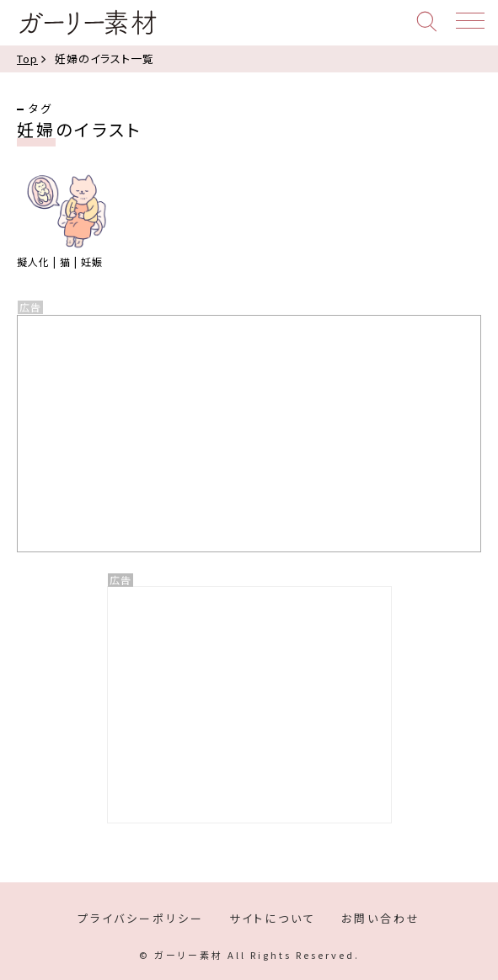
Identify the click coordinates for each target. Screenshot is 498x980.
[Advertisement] (249, 705)
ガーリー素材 (87, 23)
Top (27, 59)
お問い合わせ (381, 918)
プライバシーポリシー (141, 918)
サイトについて (273, 918)
